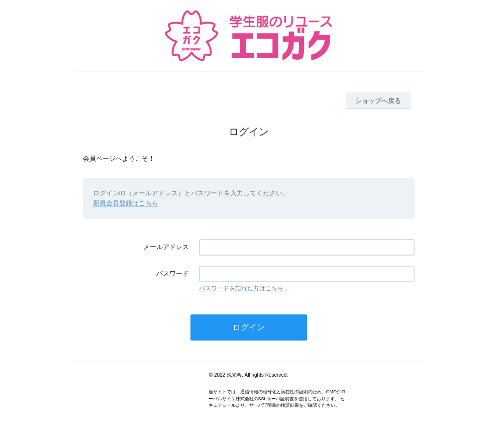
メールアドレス (166, 247)
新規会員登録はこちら (126, 203)
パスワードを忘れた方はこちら (241, 288)
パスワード (173, 273)
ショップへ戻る (378, 101)
